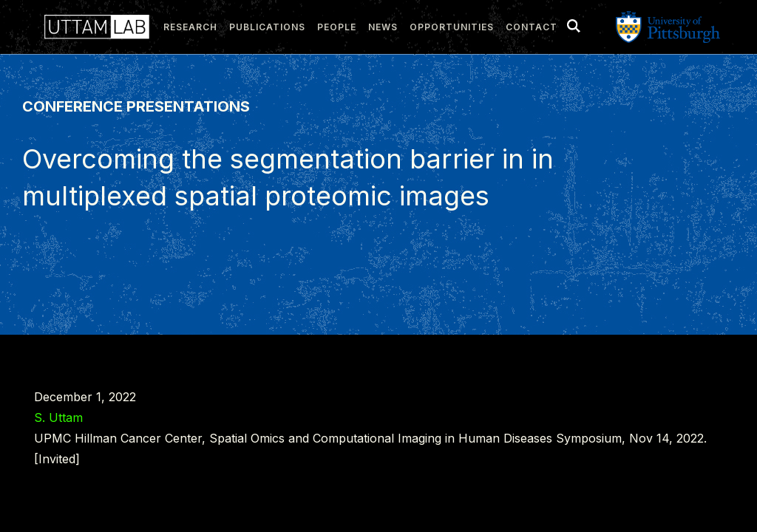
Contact (532, 27)
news (383, 27)
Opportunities (452, 27)
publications (267, 27)
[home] (93, 27)
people (337, 27)
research (190, 27)
